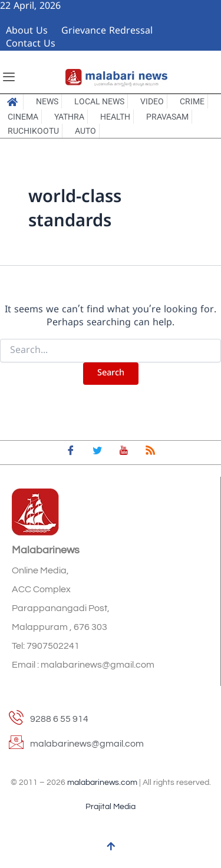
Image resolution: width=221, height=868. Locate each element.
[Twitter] (97, 453)
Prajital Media (111, 807)
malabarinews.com (102, 783)
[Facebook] (71, 453)
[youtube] (124, 453)
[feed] (150, 453)
